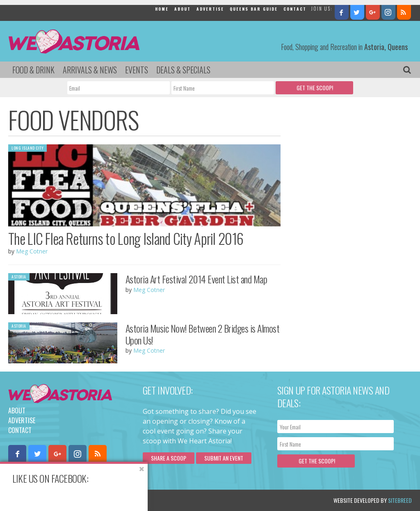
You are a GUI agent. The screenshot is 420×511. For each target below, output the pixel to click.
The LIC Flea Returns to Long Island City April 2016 (126, 238)
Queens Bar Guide (254, 9)
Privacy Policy (91, 500)
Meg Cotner (32, 251)
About (183, 9)
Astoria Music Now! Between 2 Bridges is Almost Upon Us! (203, 334)
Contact (295, 9)
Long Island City (27, 148)
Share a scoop (169, 458)
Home (162, 9)
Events (137, 70)
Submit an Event (224, 458)
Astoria (19, 277)
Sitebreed (400, 500)
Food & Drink (33, 70)
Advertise (210, 9)
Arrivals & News (90, 70)
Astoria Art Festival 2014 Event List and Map (196, 279)
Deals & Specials (183, 70)
